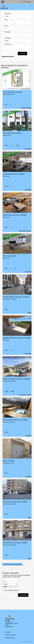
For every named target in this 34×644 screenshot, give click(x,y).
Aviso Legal (8, 632)
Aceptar (11, 590)
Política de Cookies (10, 638)
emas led (7, 621)
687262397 (9, 627)
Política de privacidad (14, 590)
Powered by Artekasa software (26, 642)
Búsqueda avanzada (8, 56)
